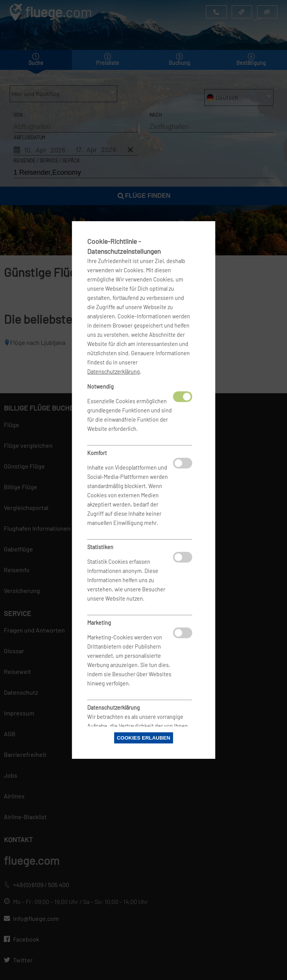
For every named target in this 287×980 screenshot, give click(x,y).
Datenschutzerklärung (114, 372)
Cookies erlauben (143, 738)
